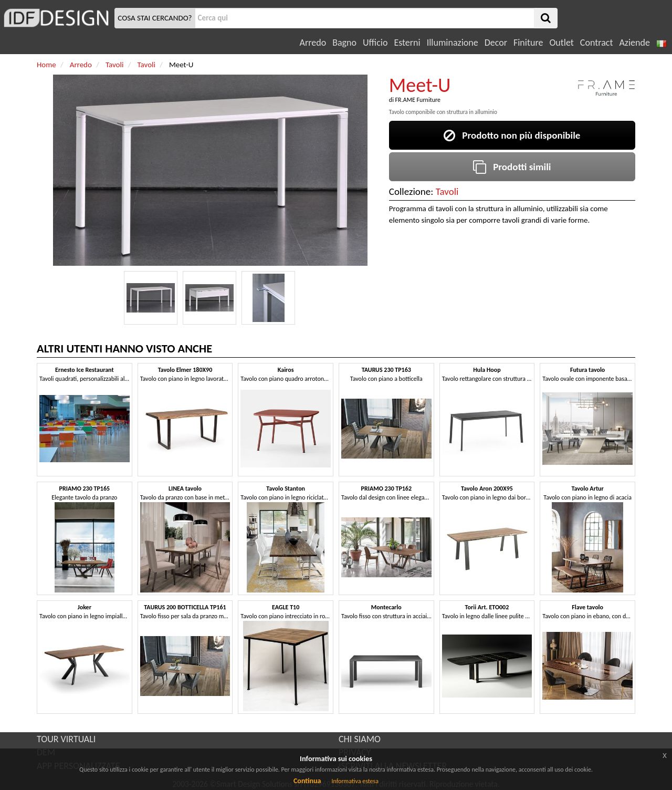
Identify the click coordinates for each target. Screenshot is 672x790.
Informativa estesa (355, 781)
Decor (496, 43)
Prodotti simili (512, 167)
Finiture (528, 43)
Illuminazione (453, 43)
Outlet (561, 43)
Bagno (344, 43)
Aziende (634, 43)
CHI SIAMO (360, 739)
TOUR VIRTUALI (66, 739)
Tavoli (447, 191)
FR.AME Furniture (418, 100)
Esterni (407, 43)
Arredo (313, 43)
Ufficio (375, 43)
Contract (597, 43)
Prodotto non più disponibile (512, 135)
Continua (307, 781)
